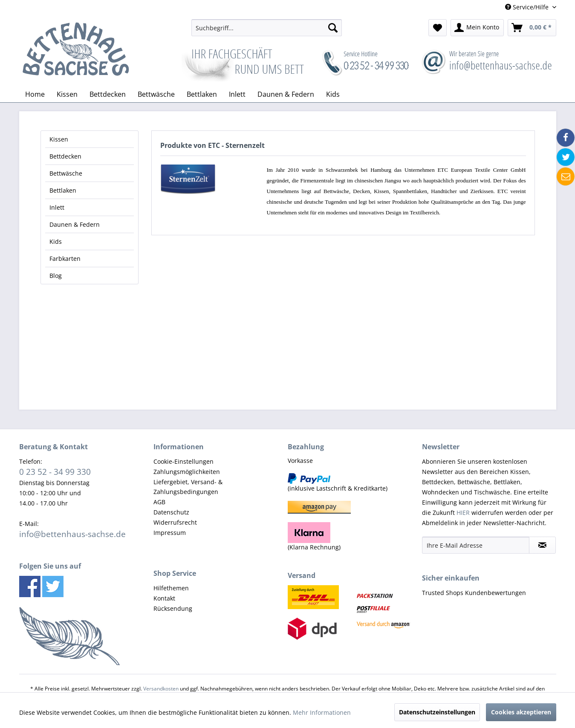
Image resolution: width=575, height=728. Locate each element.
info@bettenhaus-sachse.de (72, 534)
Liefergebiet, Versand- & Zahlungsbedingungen (188, 487)
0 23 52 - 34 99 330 (55, 472)
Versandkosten (161, 689)
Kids (56, 241)
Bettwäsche (66, 173)
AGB (159, 502)
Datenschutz (171, 512)
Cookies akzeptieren (521, 712)
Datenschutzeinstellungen (437, 712)
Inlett (57, 207)
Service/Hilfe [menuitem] (528, 7)
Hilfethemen (171, 588)
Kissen (59, 139)
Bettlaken (63, 190)
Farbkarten (65, 259)
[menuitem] (267, 28)
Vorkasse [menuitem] (300, 461)
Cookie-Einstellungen (183, 461)
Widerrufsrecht (175, 522)
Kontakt (164, 598)
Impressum (170, 533)
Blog (56, 276)
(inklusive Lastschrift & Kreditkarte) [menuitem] (338, 483)
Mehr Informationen (322, 712)
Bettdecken (65, 156)
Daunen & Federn (75, 224)
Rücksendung (173, 608)
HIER (463, 513)
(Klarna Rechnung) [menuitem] (314, 537)
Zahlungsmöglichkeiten (187, 472)
